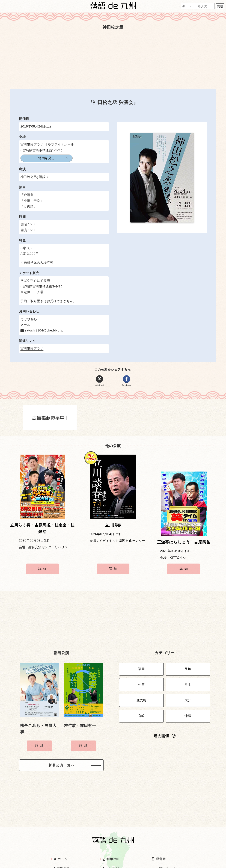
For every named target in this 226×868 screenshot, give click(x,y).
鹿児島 (141, 682)
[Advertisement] (113, 60)
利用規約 (111, 843)
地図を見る (38, 158)
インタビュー (114, 852)
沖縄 (188, 696)
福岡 (141, 654)
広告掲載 (62, 852)
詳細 (43, 561)
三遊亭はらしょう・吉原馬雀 (184, 528)
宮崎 (141, 696)
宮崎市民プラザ (32, 348)
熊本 (188, 668)
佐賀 (141, 668)
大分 (188, 682)
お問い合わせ (164, 852)
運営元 (159, 843)
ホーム (60, 843)
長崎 (188, 654)
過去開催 (165, 715)
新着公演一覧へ (67, 750)
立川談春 (113, 528)
